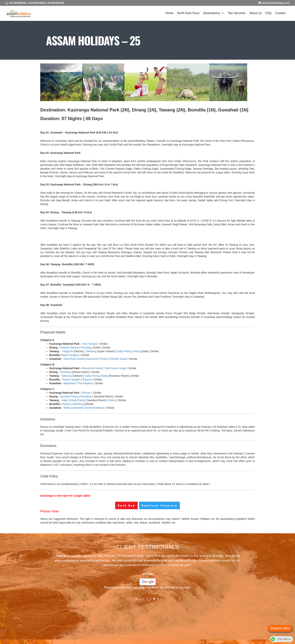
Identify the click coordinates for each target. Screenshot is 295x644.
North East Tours (188, 13)
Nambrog (79, 404)
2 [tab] (141, 600)
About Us (255, 13)
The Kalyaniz (85, 383)
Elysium (87, 380)
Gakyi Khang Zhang (128, 351)
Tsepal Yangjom (70, 355)
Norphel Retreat (69, 348)
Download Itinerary (159, 505)
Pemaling (86, 348)
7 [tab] (159, 600)
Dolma (112, 400)
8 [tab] (163, 600)
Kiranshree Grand (74, 359)
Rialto (67, 408)
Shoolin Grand (119, 359)
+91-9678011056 (56, 3)
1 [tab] (138, 600)
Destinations (214, 13)
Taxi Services (237, 13)
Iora (85, 344)
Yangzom (67, 351)
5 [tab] (152, 600)
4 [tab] (148, 600)
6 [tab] (155, 600)
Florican (86, 393)
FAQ (268, 13)
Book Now (126, 505)
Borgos (93, 344)
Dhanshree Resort (92, 368)
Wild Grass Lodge (116, 368)
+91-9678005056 (17, 3)
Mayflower (69, 383)
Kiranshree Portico (97, 359)
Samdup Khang (69, 396)
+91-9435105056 (36, 3)
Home (169, 13)
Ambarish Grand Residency (88, 408)
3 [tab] (145, 600)
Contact (280, 13)
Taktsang (91, 351)
